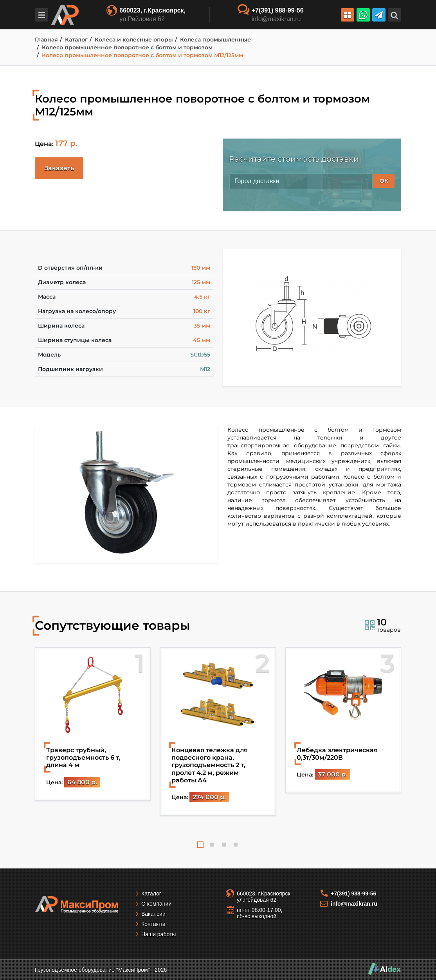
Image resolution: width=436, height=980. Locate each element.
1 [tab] (200, 845)
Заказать (59, 168)
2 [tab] (212, 845)
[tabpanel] (93, 724)
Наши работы (159, 934)
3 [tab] (224, 845)
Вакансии (153, 914)
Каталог (151, 894)
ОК (384, 181)
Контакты (153, 924)
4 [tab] (236, 845)
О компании (156, 904)
